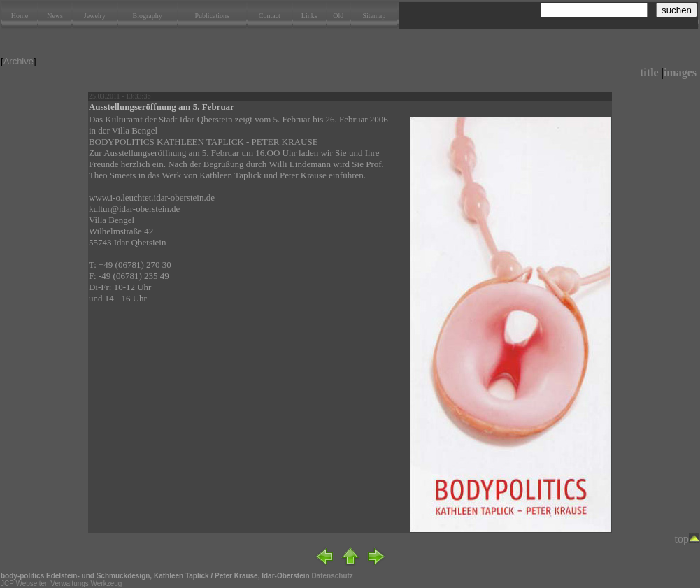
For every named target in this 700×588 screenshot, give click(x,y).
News (55, 16)
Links (309, 16)
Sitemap (374, 16)
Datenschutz (332, 576)
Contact (270, 16)
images (680, 72)
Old (338, 16)
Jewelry (95, 16)
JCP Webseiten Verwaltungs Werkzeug (61, 583)
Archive (19, 61)
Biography (148, 16)
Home (20, 16)
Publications (212, 16)
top (687, 539)
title (649, 72)
